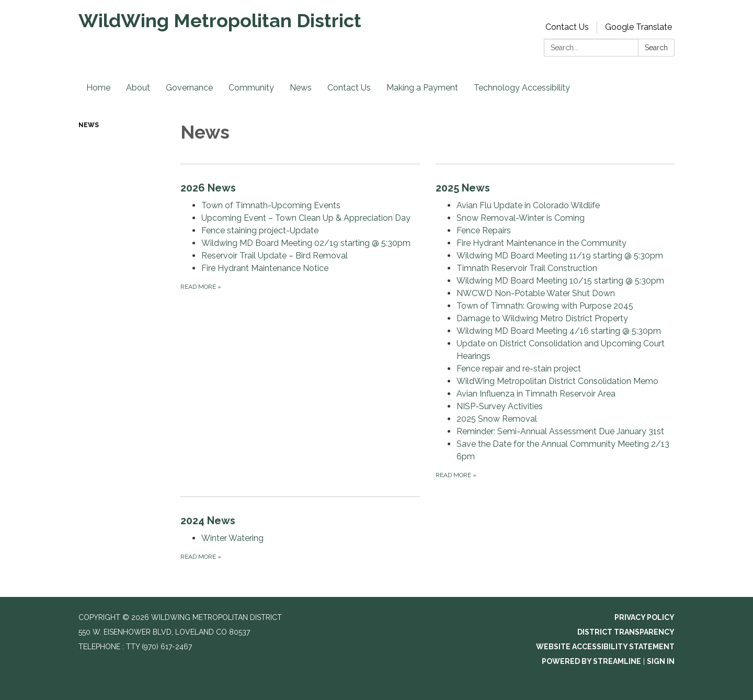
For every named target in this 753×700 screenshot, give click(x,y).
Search (656, 48)
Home (98, 88)
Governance (189, 88)
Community (251, 88)
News (301, 88)
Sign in (661, 661)
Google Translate (638, 27)
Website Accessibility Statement (605, 647)
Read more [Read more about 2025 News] (456, 475)
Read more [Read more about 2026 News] (201, 287)
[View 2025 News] (555, 188)
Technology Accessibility (522, 88)
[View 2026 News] (300, 188)
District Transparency (626, 632)
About (138, 88)
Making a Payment (422, 88)
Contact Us (567, 27)
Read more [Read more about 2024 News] (201, 557)
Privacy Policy (644, 617)
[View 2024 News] (300, 521)
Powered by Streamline (591, 661)
